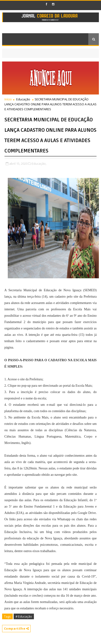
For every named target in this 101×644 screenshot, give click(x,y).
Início (8, 99)
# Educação (24, 616)
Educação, (39, 164)
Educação (23, 99)
